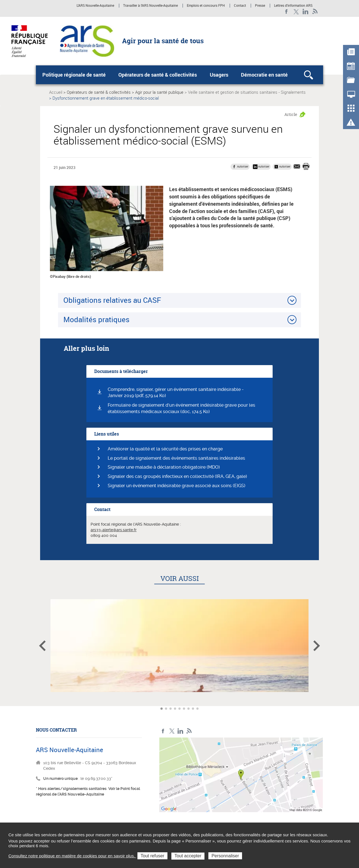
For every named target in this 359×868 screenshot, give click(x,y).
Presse (260, 6)
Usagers (219, 75)
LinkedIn (306, 12)
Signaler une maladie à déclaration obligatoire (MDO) (164, 467)
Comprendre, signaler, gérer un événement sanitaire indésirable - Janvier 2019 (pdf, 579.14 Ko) (176, 393)
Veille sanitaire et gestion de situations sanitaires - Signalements (247, 92)
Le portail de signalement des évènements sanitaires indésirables (176, 458)
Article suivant (317, 646)
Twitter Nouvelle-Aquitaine (296, 12)
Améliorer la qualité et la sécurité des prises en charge (165, 449)
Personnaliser (225, 856)
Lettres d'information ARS (293, 6)
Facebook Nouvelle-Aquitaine (286, 12)
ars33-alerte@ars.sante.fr (114, 530)
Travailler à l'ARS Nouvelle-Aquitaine (150, 6)
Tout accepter (188, 856)
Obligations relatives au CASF (112, 300)
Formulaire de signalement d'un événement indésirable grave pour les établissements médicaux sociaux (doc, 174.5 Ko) (181, 408)
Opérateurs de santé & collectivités (158, 75)
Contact (240, 6)
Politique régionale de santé (74, 75)
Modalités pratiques (96, 319)
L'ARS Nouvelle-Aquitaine (95, 6)
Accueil (56, 92)
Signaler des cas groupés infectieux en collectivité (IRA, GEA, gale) (177, 476)
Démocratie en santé (264, 75)
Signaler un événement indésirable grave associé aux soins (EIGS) (177, 486)
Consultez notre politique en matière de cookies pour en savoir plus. (72, 856)
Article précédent (42, 646)
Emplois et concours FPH (206, 6)
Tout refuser (152, 856)
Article (291, 114)
